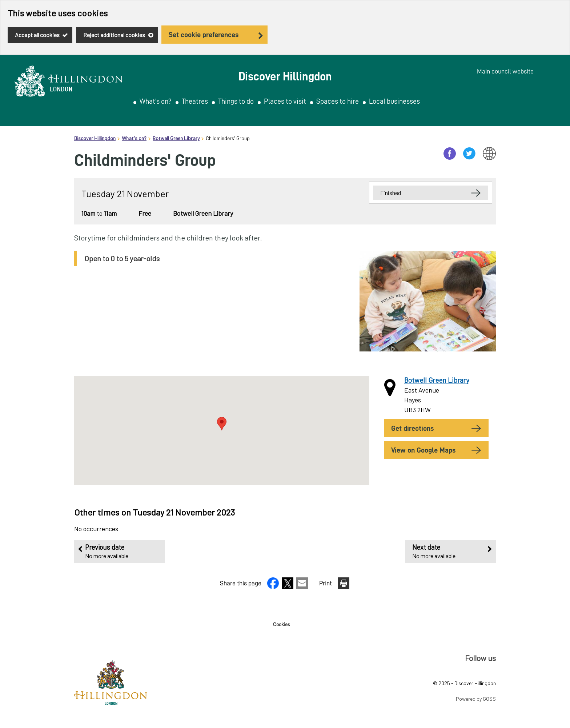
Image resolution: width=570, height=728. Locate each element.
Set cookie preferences (204, 35)
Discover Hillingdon (95, 138)
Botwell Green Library (176, 138)
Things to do (236, 101)
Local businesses (394, 101)
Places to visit (285, 101)
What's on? (156, 101)
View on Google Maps (423, 450)
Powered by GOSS (476, 699)
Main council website (505, 71)
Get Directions (412, 428)
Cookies (281, 624)
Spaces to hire (338, 101)
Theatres (195, 101)
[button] (274, 586)
